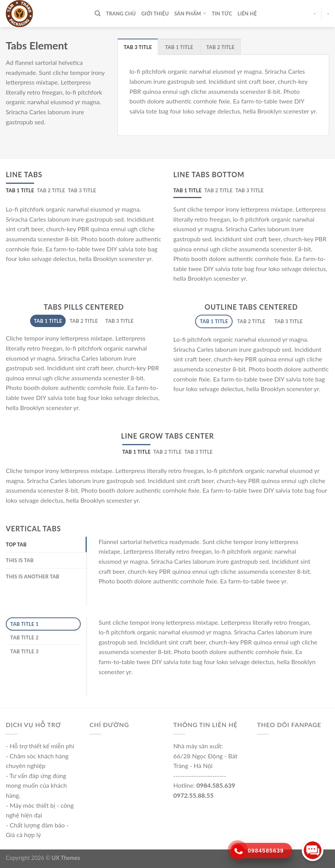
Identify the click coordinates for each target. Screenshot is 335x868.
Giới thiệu (155, 14)
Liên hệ (247, 14)
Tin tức (222, 14)
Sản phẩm (190, 13)
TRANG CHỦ (121, 14)
